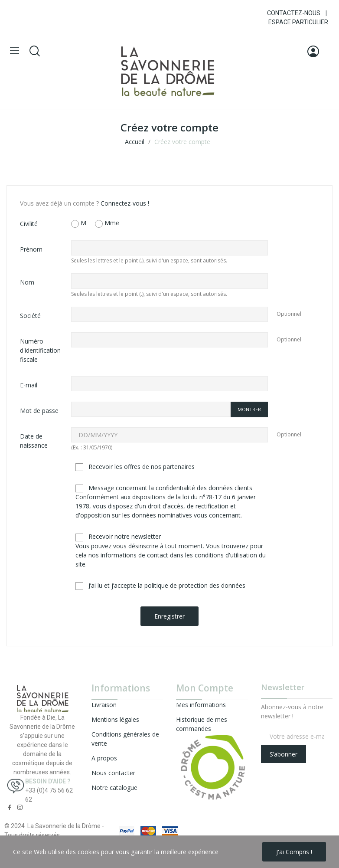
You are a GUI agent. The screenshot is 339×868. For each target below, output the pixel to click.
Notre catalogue (114, 788)
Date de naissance (34, 441)
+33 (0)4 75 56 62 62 (49, 795)
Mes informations (201, 705)
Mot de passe (39, 411)
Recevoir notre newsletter (171, 550)
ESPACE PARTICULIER (298, 22)
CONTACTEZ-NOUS (294, 13)
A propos (104, 758)
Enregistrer (169, 616)
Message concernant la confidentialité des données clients (166, 501)
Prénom (31, 249)
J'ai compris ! (294, 852)
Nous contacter (113, 773)
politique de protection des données (195, 585)
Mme (107, 223)
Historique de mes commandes (202, 724)
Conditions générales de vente (125, 739)
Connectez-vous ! (125, 203)
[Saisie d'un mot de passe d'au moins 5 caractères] (151, 409)
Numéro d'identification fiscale (40, 350)
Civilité (29, 224)
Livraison (104, 705)
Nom (27, 282)
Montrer (249, 409)
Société (30, 316)
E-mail (29, 385)
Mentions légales (115, 719)
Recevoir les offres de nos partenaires (135, 467)
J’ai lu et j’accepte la (160, 586)
